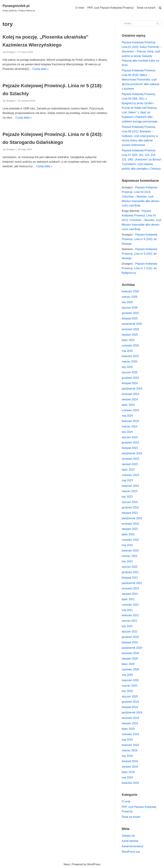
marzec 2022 (129, 556)
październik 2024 (132, 389)
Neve (67, 864)
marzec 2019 (129, 750)
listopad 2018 (130, 761)
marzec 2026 (129, 297)
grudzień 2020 (130, 637)
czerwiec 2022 (130, 540)
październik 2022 (132, 518)
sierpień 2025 (130, 335)
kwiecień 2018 (130, 783)
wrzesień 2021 (130, 588)
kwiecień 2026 (130, 291)
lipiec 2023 (128, 470)
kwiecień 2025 (130, 356)
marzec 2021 (129, 621)
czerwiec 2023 (130, 475)
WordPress (94, 864)
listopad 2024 (130, 383)
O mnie (80, 8)
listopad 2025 (130, 318)
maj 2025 (127, 351)
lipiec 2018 (128, 772)
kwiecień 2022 (130, 551)
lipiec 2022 (128, 534)
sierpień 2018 (130, 767)
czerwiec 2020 (130, 669)
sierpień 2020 (130, 659)
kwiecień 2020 (130, 680)
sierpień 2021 (130, 594)
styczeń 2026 (130, 308)
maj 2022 (127, 545)
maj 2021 (127, 610)
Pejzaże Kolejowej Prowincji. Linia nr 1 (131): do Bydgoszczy (139, 268)
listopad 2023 (130, 448)
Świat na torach (146, 8)
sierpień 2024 (130, 399)
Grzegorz (11, 52)
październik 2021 (132, 583)
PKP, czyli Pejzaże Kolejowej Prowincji (110, 8)
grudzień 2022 (130, 507)
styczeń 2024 (130, 437)
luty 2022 (127, 561)
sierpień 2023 (130, 464)
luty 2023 (127, 497)
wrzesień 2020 (130, 653)
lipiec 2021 (128, 599)
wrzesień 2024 (130, 394)
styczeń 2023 (130, 502)
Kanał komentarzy (132, 846)
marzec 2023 (129, 491)
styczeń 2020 (130, 696)
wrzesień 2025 (130, 329)
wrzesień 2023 (130, 459)
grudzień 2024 (130, 378)
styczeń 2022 (130, 567)
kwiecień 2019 (130, 745)
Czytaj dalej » (40, 69)
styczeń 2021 (130, 632)
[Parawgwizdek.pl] (19, 8)
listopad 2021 (130, 578)
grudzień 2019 (130, 702)
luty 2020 (127, 691)
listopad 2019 (130, 707)
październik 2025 (132, 324)
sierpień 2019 (130, 723)
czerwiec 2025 (130, 345)
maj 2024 (127, 416)
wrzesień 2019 (130, 718)
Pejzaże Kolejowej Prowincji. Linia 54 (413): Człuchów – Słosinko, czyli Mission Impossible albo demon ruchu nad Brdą (140, 197)
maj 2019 (127, 740)
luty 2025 (127, 367)
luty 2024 (127, 432)
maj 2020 (127, 675)
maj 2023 (127, 480)
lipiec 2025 (128, 340)
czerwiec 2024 (130, 410)
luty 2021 (127, 626)
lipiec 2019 (128, 729)
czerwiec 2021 (130, 605)
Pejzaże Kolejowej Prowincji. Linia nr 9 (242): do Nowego (139, 239)
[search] (160, 8)
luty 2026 (127, 302)
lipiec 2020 (128, 664)
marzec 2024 (129, 426)
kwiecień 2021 (130, 615)
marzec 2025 (129, 362)
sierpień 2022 (130, 529)
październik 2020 (132, 648)
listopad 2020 (130, 642)
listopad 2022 (130, 513)
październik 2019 (132, 713)
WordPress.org (131, 852)
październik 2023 (132, 453)
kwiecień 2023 (130, 486)
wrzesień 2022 (130, 524)
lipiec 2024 (128, 405)
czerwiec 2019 (130, 734)
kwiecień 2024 (130, 421)
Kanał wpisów (130, 841)
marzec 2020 (129, 686)
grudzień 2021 (130, 572)
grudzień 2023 (130, 443)
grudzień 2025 (130, 313)
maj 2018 (127, 777)
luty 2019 (127, 756)
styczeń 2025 (130, 372)
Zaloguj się (128, 836)
